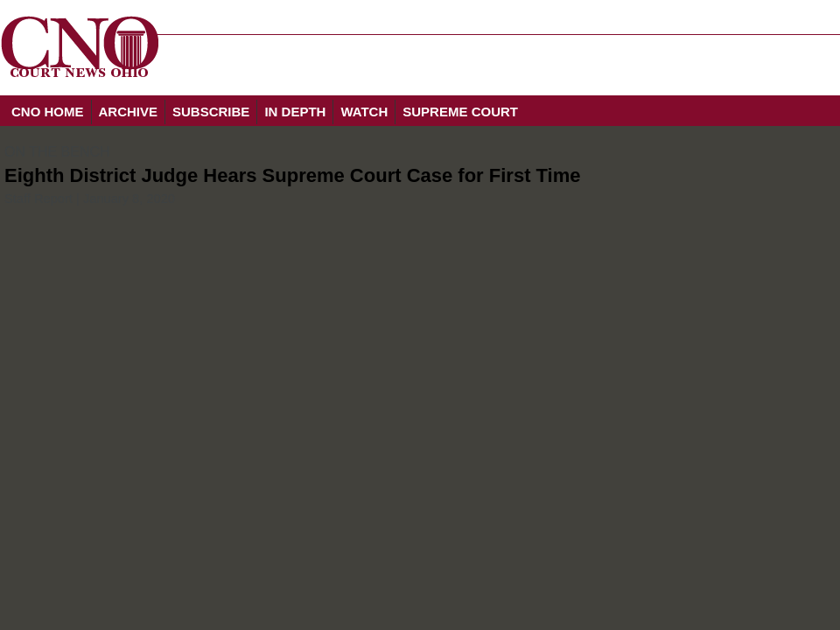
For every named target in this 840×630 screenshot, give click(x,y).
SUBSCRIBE (211, 112)
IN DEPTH (295, 112)
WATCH (364, 112)
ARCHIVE (129, 112)
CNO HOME (48, 112)
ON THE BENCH (57, 152)
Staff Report (38, 199)
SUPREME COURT (460, 112)
